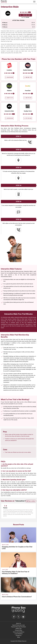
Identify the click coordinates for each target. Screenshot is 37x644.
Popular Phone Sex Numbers (18, 627)
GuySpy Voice (28, 111)
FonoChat (28, 91)
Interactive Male (9, 111)
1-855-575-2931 (28, 98)
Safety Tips (19, 629)
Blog (18, 637)
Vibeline (9, 91)
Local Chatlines (19, 634)
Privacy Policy (19, 630)
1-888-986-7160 (28, 77)
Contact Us (19, 635)
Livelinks (9, 70)
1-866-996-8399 (9, 77)
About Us (18, 623)
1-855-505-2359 (26, 15)
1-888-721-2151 (9, 98)
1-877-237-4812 (28, 118)
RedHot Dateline (28, 70)
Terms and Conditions (19, 632)
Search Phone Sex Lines (18, 625)
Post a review (31, 501)
